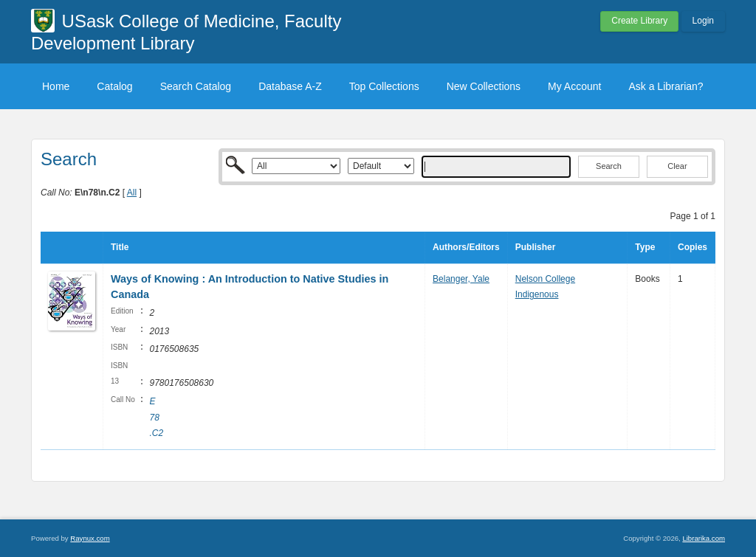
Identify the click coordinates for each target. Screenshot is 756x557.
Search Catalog (196, 86)
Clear (677, 166)
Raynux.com (90, 538)
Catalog (114, 86)
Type (645, 247)
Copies (693, 247)
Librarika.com (704, 538)
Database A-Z (290, 86)
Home (56, 86)
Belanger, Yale (461, 279)
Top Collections (384, 86)
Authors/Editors (466, 247)
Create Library (639, 21)
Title (120, 247)
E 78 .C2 (156, 417)
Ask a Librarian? (666, 86)
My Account (574, 86)
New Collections (484, 86)
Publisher (536, 247)
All (132, 193)
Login (703, 21)
